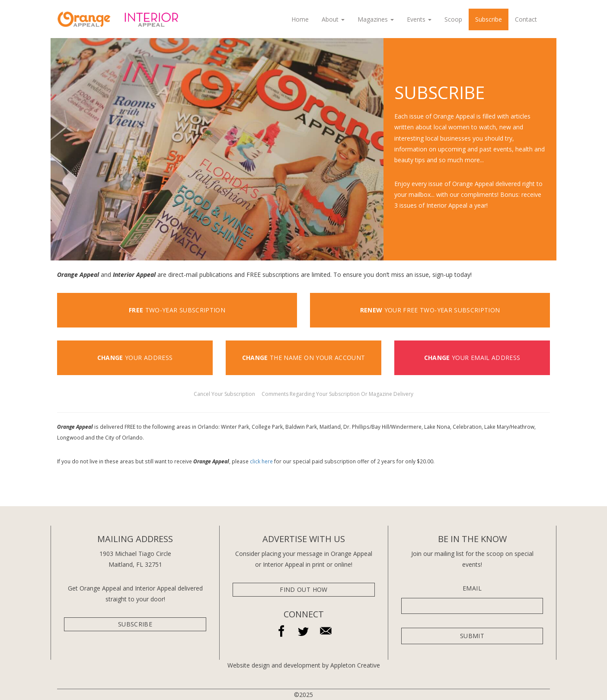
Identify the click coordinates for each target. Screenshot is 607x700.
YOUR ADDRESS (135, 358)
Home (300, 19)
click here (261, 461)
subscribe (135, 624)
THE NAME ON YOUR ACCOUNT (304, 358)
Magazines (376, 19)
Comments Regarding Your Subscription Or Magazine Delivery (337, 394)
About (333, 19)
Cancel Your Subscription (225, 394)
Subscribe (489, 19)
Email (472, 588)
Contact (526, 19)
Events (419, 19)
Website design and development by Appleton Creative (304, 665)
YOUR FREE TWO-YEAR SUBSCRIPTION (430, 310)
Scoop (453, 19)
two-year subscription (177, 310)
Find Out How (303, 589)
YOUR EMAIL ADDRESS (472, 358)
